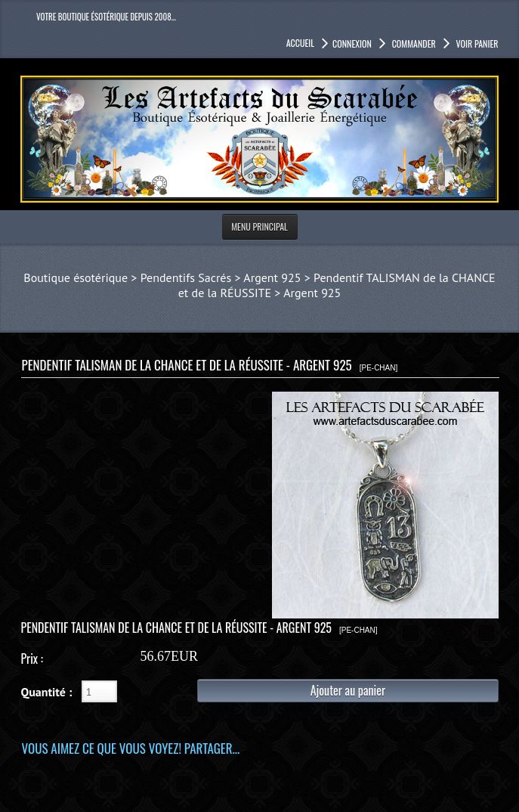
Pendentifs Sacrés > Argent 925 (221, 277)
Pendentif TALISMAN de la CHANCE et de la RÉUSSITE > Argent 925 (337, 285)
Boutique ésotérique (76, 277)
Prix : (31, 659)
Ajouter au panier (348, 690)
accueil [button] (300, 43)
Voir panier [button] (476, 43)
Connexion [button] (352, 43)
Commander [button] (413, 43)
